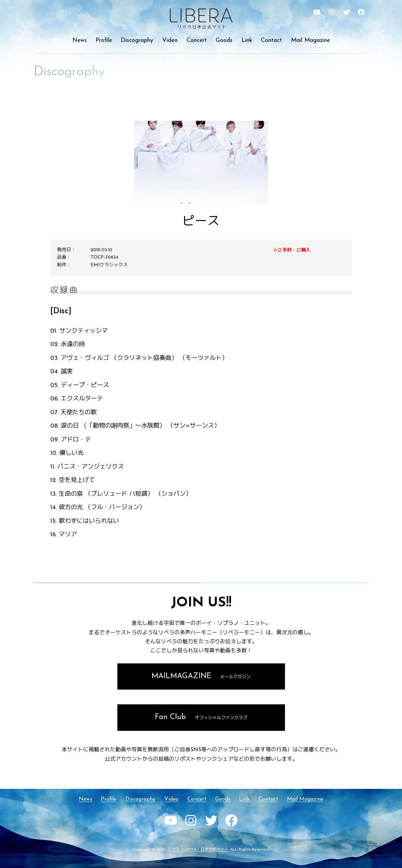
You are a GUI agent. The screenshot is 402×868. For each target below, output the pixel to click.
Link (247, 40)
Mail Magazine (310, 40)
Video (170, 40)
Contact (271, 40)
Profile (104, 40)
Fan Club (201, 717)
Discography (137, 40)
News (80, 40)
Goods (224, 40)
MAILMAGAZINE (201, 676)
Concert (197, 40)
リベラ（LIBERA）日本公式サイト (198, 850)
